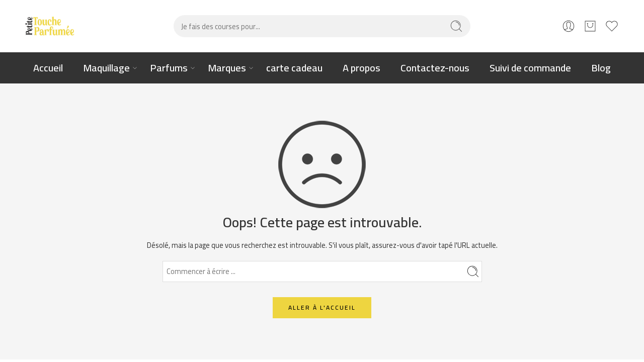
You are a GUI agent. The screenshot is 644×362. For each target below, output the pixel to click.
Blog (601, 68)
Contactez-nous (435, 68)
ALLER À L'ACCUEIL (322, 307)
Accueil (48, 68)
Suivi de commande (530, 68)
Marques (227, 68)
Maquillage (106, 68)
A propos (361, 68)
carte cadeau (294, 68)
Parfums (169, 68)
